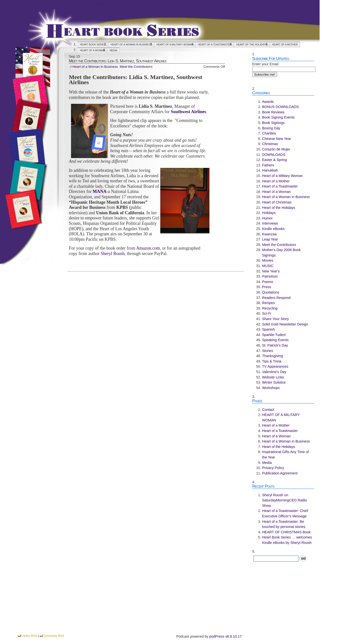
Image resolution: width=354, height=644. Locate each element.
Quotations (271, 292)
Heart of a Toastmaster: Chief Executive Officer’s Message (285, 513)
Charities (269, 133)
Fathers (268, 165)
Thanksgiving (273, 356)
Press (267, 287)
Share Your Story (275, 319)
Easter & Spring (274, 160)
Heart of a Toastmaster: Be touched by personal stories (284, 524)
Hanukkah (270, 170)
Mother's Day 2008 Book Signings (281, 253)
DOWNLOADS (274, 155)
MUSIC (268, 266)
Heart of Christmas (277, 202)
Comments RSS (53, 636)
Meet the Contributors (136, 67)
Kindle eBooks (273, 229)
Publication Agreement (280, 473)
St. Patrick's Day (275, 345)
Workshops (271, 388)
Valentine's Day (274, 372)
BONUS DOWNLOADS (280, 107)
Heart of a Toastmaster (215, 45)
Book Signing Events (278, 117)
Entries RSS (29, 636)
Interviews (270, 223)
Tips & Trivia (272, 361)
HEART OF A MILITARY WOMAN (175, 45)
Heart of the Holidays (252, 45)
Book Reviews (273, 112)
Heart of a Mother (285, 45)
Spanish (268, 329)
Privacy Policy (273, 468)
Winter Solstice (274, 382)
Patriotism (270, 276)
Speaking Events (275, 340)
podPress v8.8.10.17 (225, 636)
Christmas (270, 144)
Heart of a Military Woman (282, 176)
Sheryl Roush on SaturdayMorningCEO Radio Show (284, 500)
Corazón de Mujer (276, 149)
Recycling (270, 308)
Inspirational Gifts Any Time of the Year (285, 455)
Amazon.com (148, 248)
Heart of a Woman (92, 50)
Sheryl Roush (113, 254)
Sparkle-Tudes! (274, 335)
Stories (268, 351)
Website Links (273, 377)
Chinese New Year (277, 139)
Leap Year (270, 239)
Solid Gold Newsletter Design (285, 324)
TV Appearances (275, 366)
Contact (268, 410)
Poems (268, 282)
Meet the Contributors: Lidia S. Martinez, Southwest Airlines (118, 61)
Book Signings (273, 123)
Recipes (268, 303)
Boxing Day (271, 128)
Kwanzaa (269, 234)
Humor (267, 218)
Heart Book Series (88, 3)
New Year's (271, 271)
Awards (268, 102)
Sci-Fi (267, 313)
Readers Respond (276, 298)
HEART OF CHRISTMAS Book (286, 532)
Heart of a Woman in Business (131, 45)
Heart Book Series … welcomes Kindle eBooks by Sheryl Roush (287, 540)
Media (114, 50)
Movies (268, 260)
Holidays (269, 213)
